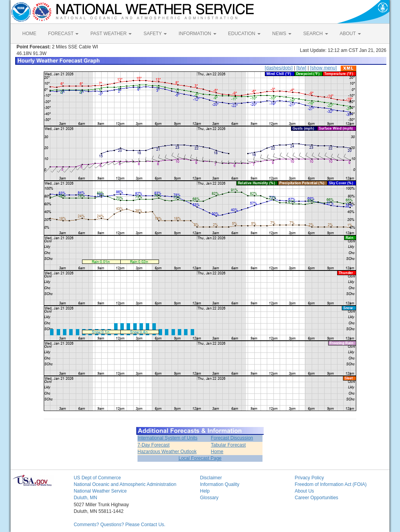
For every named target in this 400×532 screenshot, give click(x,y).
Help (205, 491)
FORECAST (63, 34)
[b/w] (301, 68)
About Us (304, 491)
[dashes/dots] (279, 68)
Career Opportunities (316, 498)
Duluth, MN (86, 498)
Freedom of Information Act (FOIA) (330, 484)
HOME (29, 34)
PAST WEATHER (111, 34)
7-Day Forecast (154, 445)
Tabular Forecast (228, 445)
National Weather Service (100, 491)
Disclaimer (211, 478)
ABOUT (350, 34)
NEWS (282, 34)
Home (217, 452)
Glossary (209, 498)
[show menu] (323, 68)
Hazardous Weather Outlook (167, 452)
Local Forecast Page (200, 458)
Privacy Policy (309, 478)
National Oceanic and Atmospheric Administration (125, 484)
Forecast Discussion (232, 438)
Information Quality (220, 484)
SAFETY (155, 34)
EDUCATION (244, 34)
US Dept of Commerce (97, 478)
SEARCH (315, 34)
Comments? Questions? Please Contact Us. (120, 525)
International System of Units (167, 438)
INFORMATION (197, 34)
